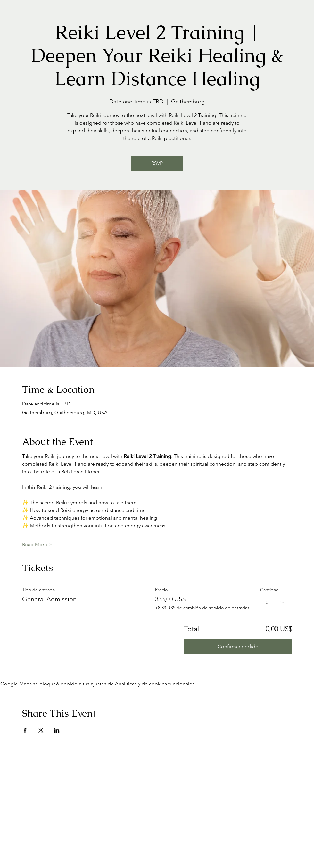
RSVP (157, 163)
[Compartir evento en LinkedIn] (57, 730)
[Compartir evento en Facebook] (25, 730)
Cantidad (269, 590)
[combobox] (276, 602)
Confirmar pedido (238, 647)
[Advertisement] (60, 807)
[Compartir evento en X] (41, 730)
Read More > (37, 544)
